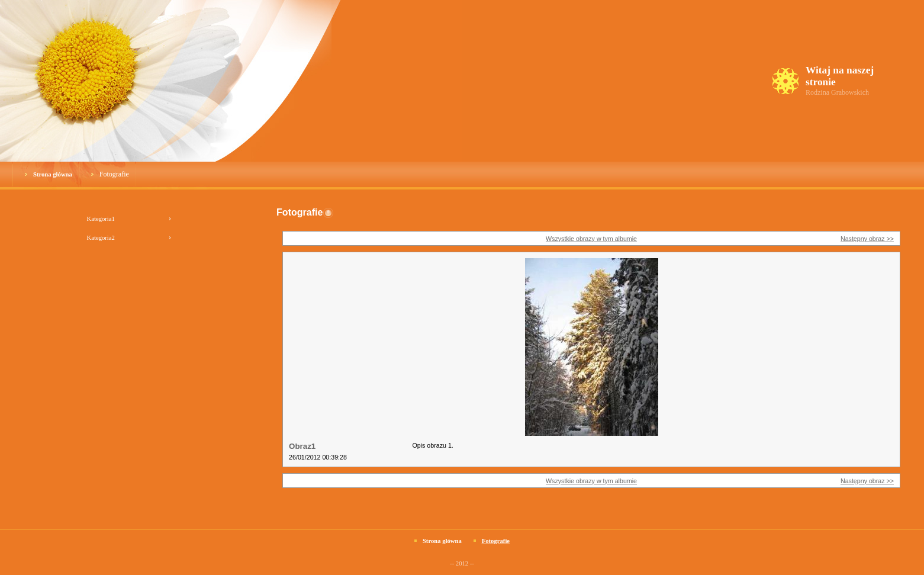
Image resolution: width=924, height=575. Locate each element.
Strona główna (53, 174)
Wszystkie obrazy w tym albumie (591, 239)
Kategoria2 (101, 238)
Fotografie (114, 174)
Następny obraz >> (867, 239)
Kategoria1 (101, 219)
